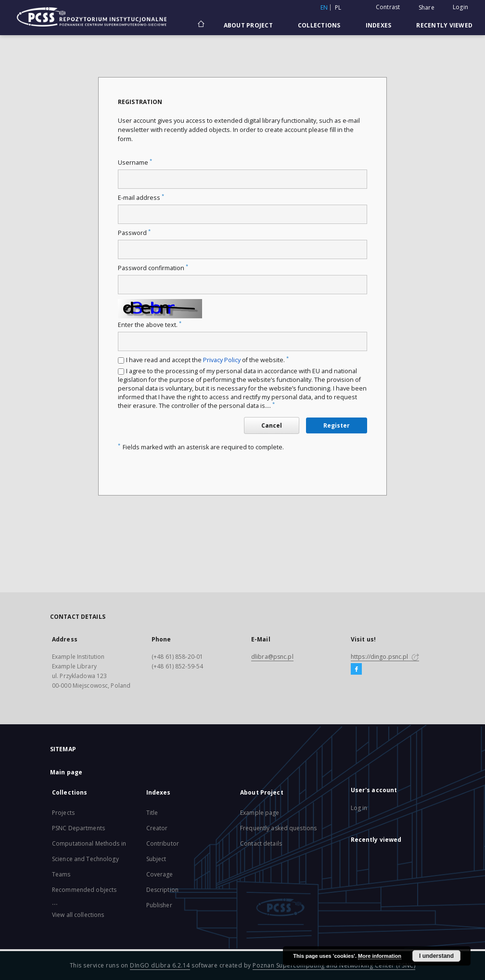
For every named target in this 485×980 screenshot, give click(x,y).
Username (135, 163)
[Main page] (200, 25)
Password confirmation (153, 268)
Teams (61, 874)
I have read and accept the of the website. (207, 360)
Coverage (160, 874)
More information (380, 956)
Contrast (388, 7)
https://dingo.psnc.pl (385, 657)
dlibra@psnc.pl (272, 657)
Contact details (261, 843)
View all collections (78, 915)
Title (152, 813)
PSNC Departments (78, 828)
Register (337, 425)
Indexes (379, 25)
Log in (359, 808)
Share (427, 8)
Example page (260, 813)
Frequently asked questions (278, 828)
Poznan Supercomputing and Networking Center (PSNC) (334, 965)
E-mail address (141, 198)
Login (460, 7)
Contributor (163, 843)
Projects (63, 813)
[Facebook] (356, 669)
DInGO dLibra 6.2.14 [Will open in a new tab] (160, 965)
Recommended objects (84, 890)
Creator (157, 828)
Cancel (272, 425)
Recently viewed (444, 25)
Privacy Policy (222, 360)
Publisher (159, 905)
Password (134, 233)
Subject (156, 859)
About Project (248, 25)
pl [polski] (338, 7)
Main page (66, 772)
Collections (319, 25)
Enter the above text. (150, 325)
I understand (436, 956)
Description (162, 890)
